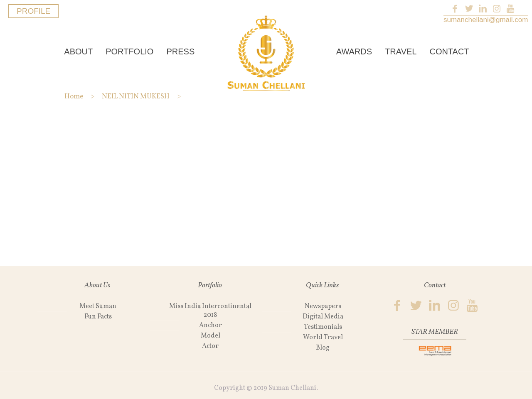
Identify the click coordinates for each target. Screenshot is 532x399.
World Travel (323, 338)
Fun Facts (98, 317)
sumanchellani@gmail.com (486, 20)
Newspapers (323, 306)
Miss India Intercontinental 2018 (210, 311)
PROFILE (33, 11)
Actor (210, 346)
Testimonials (323, 327)
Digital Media (323, 317)
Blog (323, 348)
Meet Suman (98, 306)
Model (211, 336)
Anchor (211, 326)
